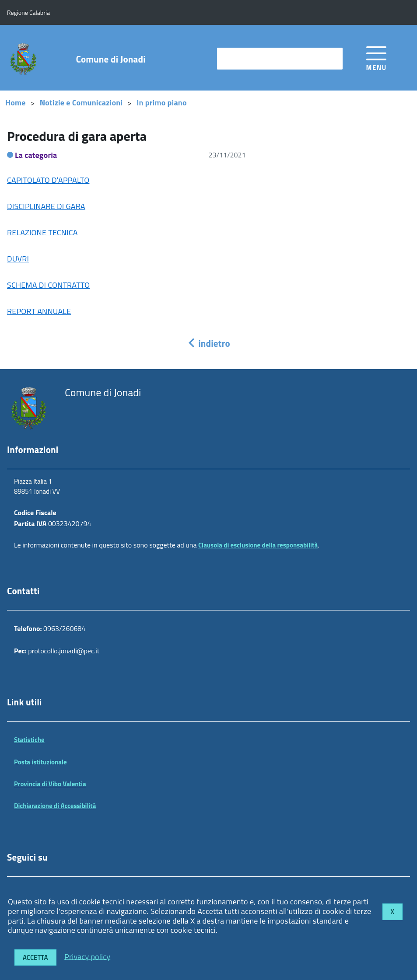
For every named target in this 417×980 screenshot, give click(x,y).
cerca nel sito (242, 58)
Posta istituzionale (40, 762)
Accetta (35, 957)
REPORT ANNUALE (39, 311)
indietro (208, 343)
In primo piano (162, 103)
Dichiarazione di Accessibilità (55, 806)
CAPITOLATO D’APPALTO (48, 180)
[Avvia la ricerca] (332, 59)
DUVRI (18, 259)
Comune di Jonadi (111, 59)
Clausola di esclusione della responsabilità (258, 545)
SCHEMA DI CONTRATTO (48, 285)
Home (16, 103)
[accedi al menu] (377, 57)
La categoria (36, 155)
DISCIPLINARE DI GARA (46, 206)
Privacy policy (87, 956)
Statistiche (29, 740)
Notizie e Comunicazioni (81, 103)
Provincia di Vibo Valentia (50, 784)
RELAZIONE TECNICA (42, 232)
